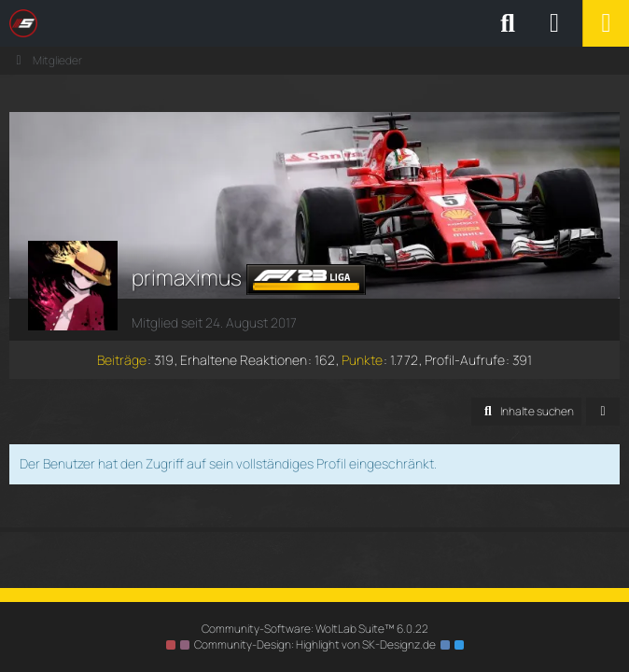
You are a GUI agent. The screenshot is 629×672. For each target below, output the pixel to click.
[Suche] (508, 23)
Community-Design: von (315, 644)
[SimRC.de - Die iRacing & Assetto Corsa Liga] (173, 23)
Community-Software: (315, 629)
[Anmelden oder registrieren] (554, 23)
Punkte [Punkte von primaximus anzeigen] (362, 360)
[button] (526, 412)
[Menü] (606, 23)
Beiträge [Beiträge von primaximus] (122, 360)
